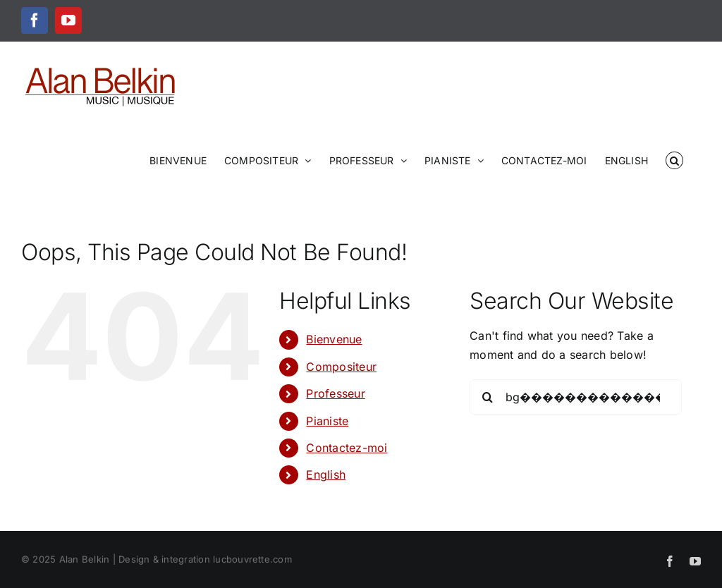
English (326, 474)
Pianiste (327, 421)
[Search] (487, 397)
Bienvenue (334, 339)
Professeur (335, 393)
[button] (674, 159)
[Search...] (576, 397)
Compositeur (341, 367)
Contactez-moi (347, 448)
